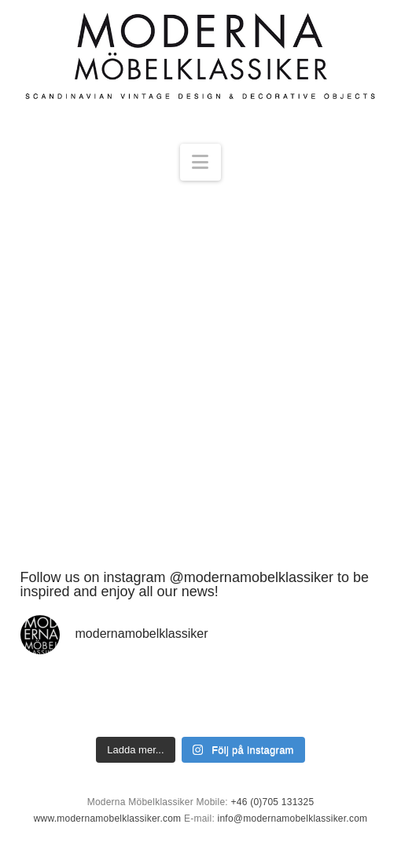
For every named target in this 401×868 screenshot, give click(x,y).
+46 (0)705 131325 (273, 802)
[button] (200, 162)
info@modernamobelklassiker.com (293, 819)
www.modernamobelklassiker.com (108, 819)
